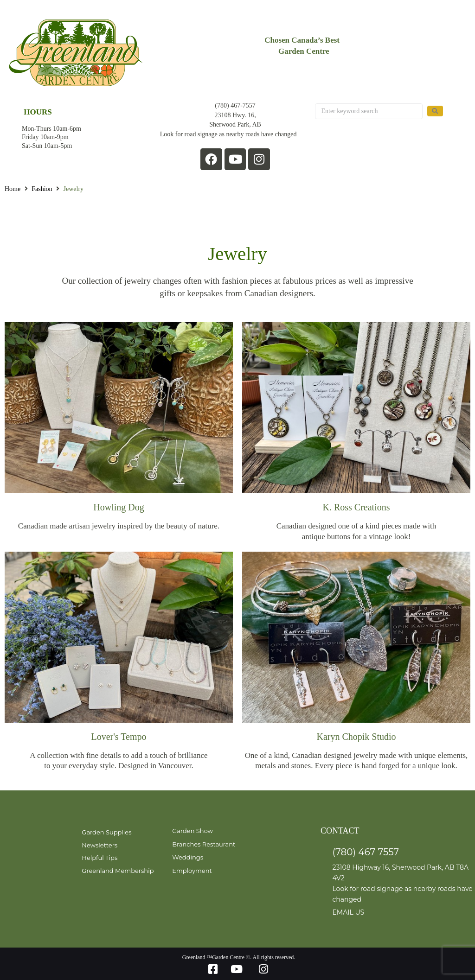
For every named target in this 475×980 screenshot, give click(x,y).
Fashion (42, 189)
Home (13, 189)
